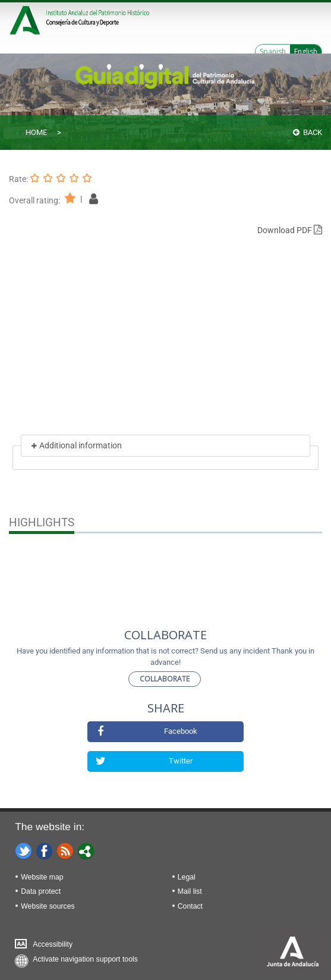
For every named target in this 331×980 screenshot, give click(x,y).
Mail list (190, 891)
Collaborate (165, 679)
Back (308, 132)
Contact (190, 906)
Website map (42, 877)
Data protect (41, 891)
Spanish (273, 51)
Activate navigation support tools (85, 959)
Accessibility (53, 944)
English (306, 51)
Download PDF (290, 230)
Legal (187, 877)
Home (36, 132)
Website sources (48, 906)
